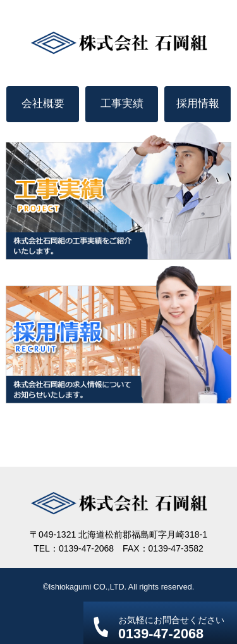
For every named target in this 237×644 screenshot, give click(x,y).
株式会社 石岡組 (119, 43)
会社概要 (43, 104)
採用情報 (198, 104)
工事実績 (122, 104)
